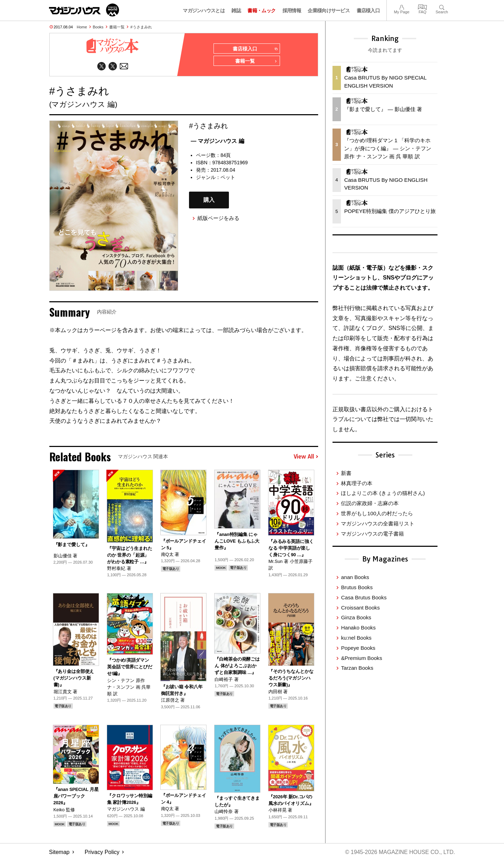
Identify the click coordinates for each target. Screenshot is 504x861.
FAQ (422, 6)
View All (306, 457)
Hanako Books (358, 628)
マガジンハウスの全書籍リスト (378, 524)
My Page (401, 6)
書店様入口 (368, 11)
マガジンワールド (84, 10)
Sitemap (59, 852)
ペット (228, 178)
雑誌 (236, 11)
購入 (209, 200)
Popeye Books (358, 648)
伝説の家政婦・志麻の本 (370, 503)
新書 (346, 473)
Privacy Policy (102, 852)
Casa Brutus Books (364, 597)
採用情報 (292, 11)
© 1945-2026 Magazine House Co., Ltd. (400, 852)
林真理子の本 (357, 483)
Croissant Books (360, 608)
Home (82, 27)
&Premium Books (361, 658)
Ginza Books (356, 617)
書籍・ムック (261, 11)
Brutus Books (357, 587)
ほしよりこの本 (383, 493)
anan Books (355, 577)
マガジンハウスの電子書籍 (372, 534)
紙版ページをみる (218, 218)
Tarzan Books (357, 668)
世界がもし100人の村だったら (377, 513)
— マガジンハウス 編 (218, 141)
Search (442, 6)
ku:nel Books (356, 638)
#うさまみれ (141, 27)
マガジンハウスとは (204, 11)
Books (98, 27)
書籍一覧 (117, 27)
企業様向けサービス (329, 11)
